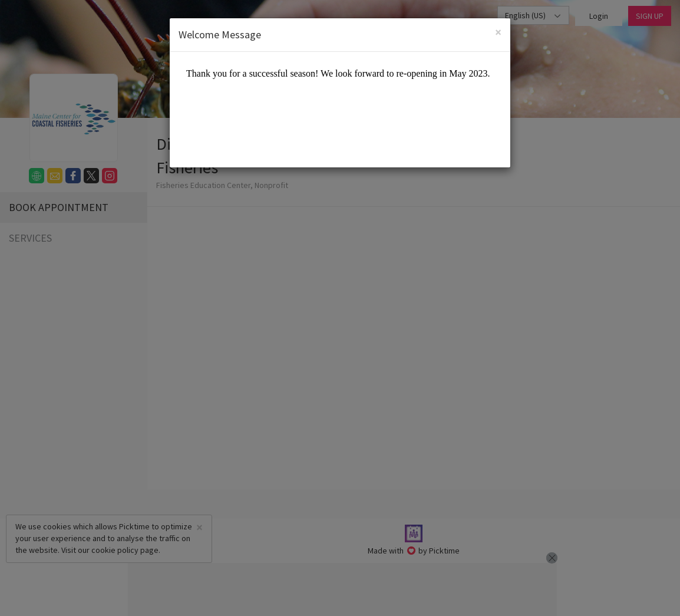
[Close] (498, 32)
